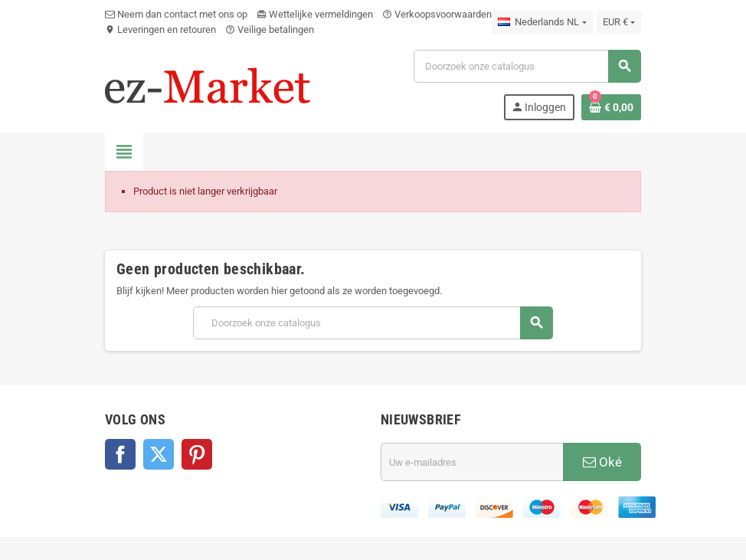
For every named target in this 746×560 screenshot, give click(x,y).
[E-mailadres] (472, 462)
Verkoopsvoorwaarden (437, 14)
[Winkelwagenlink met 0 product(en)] (611, 107)
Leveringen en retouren (160, 29)
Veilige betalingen (270, 29)
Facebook (120, 454)
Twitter (159, 454)
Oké (602, 462)
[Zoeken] (527, 66)
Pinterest (197, 454)
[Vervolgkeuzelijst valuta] (619, 22)
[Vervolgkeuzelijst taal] (542, 22)
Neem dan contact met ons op (176, 14)
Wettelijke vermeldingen (315, 14)
